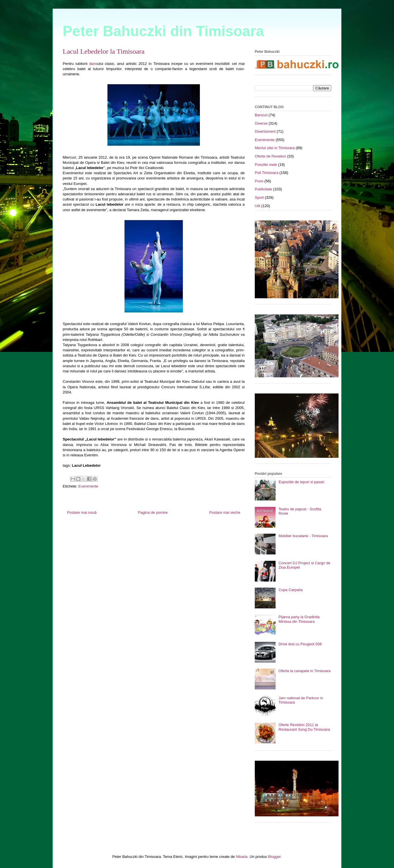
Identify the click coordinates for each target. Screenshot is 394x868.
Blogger (274, 857)
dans (93, 64)
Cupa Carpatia (291, 590)
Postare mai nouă (82, 512)
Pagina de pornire (153, 512)
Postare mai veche (225, 512)
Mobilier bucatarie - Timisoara (303, 536)
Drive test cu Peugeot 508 (300, 644)
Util (258, 206)
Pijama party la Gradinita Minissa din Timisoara (299, 619)
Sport (259, 197)
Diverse (261, 123)
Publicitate (263, 189)
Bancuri (261, 115)
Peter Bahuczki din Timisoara (163, 31)
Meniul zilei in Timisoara (275, 148)
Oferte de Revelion (270, 156)
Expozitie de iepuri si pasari (301, 482)
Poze (259, 181)
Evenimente (88, 486)
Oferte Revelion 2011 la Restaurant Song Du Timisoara (304, 727)
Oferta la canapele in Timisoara (304, 671)
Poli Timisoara (267, 173)
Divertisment (265, 131)
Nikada (241, 857)
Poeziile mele (266, 165)
